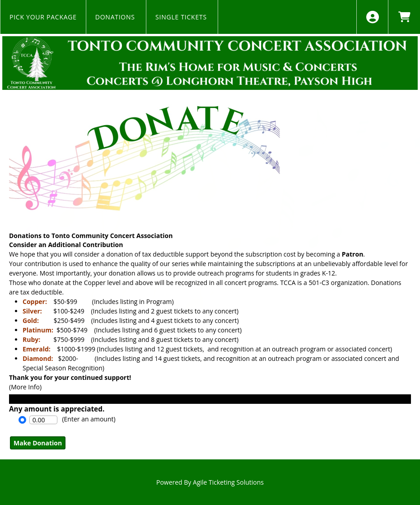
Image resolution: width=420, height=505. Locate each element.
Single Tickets (182, 17)
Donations (116, 17)
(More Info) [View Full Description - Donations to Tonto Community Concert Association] (25, 387)
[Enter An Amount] (43, 420)
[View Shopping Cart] (404, 17)
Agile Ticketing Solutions (228, 482)
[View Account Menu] (372, 17)
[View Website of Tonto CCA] (210, 63)
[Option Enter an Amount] (22, 420)
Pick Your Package (43, 17)
